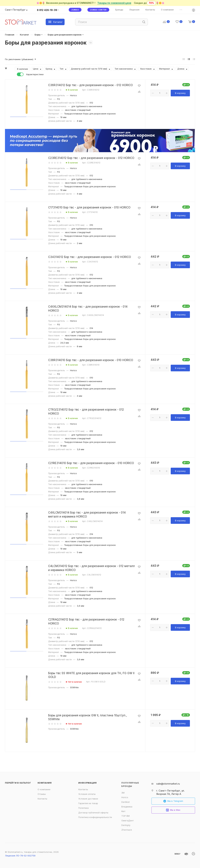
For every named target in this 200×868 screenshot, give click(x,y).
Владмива (127, 807)
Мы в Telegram (173, 801)
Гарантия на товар (88, 803)
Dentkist (125, 802)
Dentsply (126, 825)
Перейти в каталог (18, 783)
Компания (45, 783)
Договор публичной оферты (93, 813)
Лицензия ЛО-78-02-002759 (20, 856)
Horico (125, 797)
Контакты (42, 799)
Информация (87, 783)
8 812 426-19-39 (47, 10)
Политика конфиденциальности (95, 817)
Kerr (123, 811)
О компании (44, 789)
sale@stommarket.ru (168, 784)
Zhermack (127, 830)
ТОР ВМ (125, 816)
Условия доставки (88, 799)
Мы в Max (173, 810)
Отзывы (42, 794)
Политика (83, 808)
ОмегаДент (127, 820)
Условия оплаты (87, 794)
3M (123, 793)
